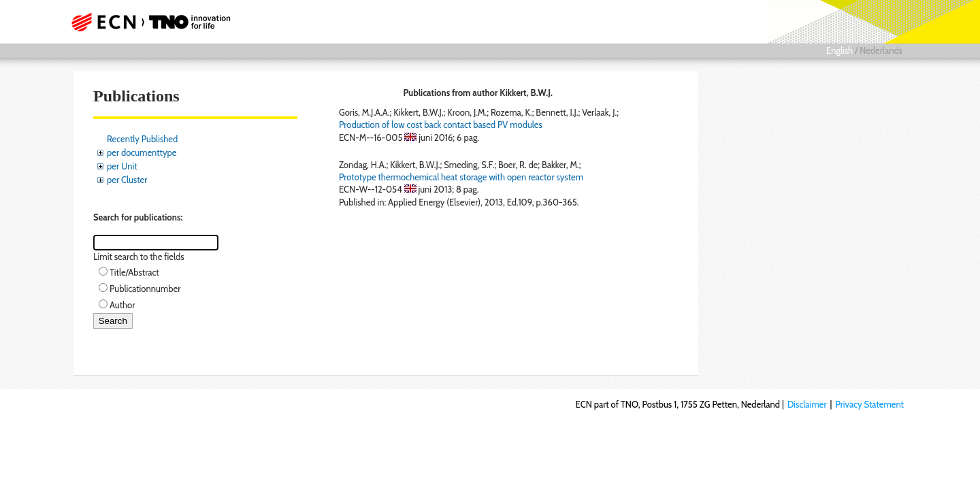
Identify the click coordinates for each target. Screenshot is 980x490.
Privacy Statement (869, 404)
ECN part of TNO (146, 22)
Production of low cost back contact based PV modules (441, 125)
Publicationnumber (145, 289)
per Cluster (127, 180)
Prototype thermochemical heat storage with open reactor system (461, 177)
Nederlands (881, 50)
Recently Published (142, 139)
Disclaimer (807, 404)
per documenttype (142, 152)
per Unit (122, 166)
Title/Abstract (134, 272)
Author (122, 305)
